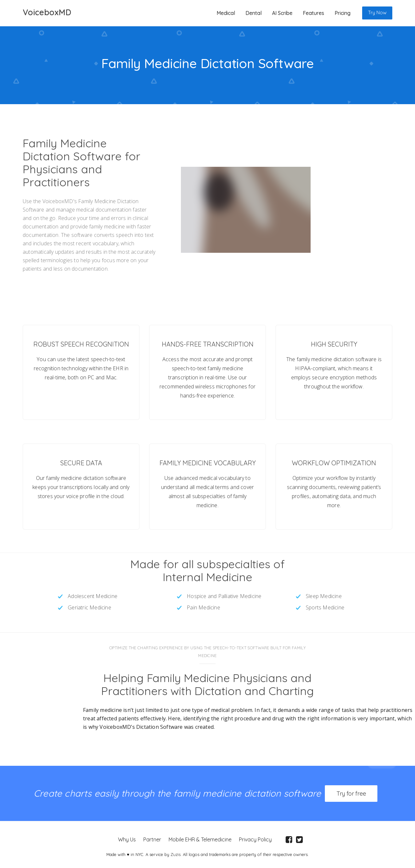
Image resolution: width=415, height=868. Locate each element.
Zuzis (176, 853)
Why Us (126, 838)
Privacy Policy (254, 838)
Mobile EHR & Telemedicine (199, 838)
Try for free (351, 794)
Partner (151, 838)
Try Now (377, 12)
